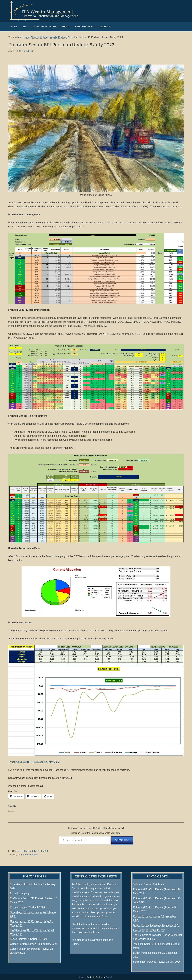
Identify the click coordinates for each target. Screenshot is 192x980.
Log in (82, 977)
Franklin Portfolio (28, 851)
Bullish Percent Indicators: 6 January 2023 (156, 925)
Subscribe (122, 840)
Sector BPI (43, 851)
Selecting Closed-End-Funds (149, 884)
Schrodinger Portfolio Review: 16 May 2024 (157, 961)
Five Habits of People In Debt (149, 930)
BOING (109, 977)
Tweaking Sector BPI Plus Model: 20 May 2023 (34, 761)
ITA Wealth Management (47, 11)
